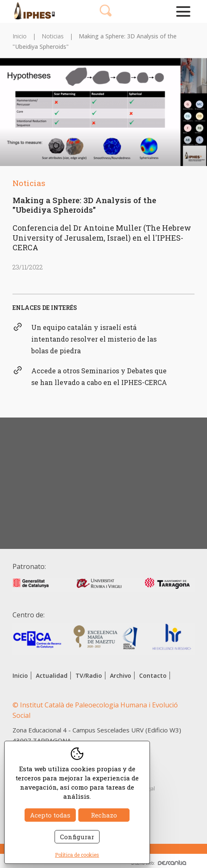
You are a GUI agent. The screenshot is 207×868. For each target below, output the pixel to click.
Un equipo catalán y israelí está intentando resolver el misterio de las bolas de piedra (94, 339)
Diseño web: (159, 863)
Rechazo (104, 815)
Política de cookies (77, 855)
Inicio (20, 36)
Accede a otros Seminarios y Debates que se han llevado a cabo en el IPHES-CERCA (99, 376)
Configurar (77, 837)
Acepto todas (50, 815)
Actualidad (52, 676)
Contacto (153, 676)
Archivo (121, 676)
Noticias (53, 36)
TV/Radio (89, 676)
